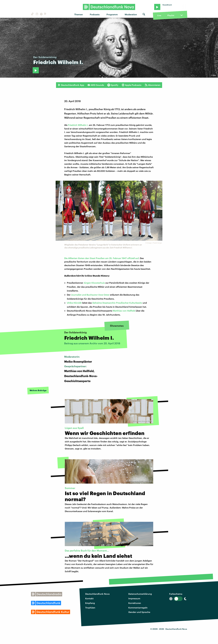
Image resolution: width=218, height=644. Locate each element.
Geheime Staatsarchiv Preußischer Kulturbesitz (117, 303)
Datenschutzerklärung (140, 594)
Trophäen (90, 608)
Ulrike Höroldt (74, 303)
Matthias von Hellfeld (124, 311)
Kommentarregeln (138, 608)
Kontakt (89, 598)
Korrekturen (135, 603)
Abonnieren (153, 85)
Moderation (131, 14)
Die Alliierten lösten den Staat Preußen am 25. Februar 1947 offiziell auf (101, 258)
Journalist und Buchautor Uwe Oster (90, 295)
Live (159, 15)
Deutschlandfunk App (71, 85)
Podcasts (95, 14)
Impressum (134, 598)
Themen (79, 14)
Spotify (113, 85)
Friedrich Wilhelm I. (78, 125)
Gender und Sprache (139, 612)
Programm (112, 14)
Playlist (171, 15)
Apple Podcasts (132, 85)
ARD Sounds (96, 85)
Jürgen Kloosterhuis (94, 283)
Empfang (90, 603)
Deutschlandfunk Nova (97, 594)
